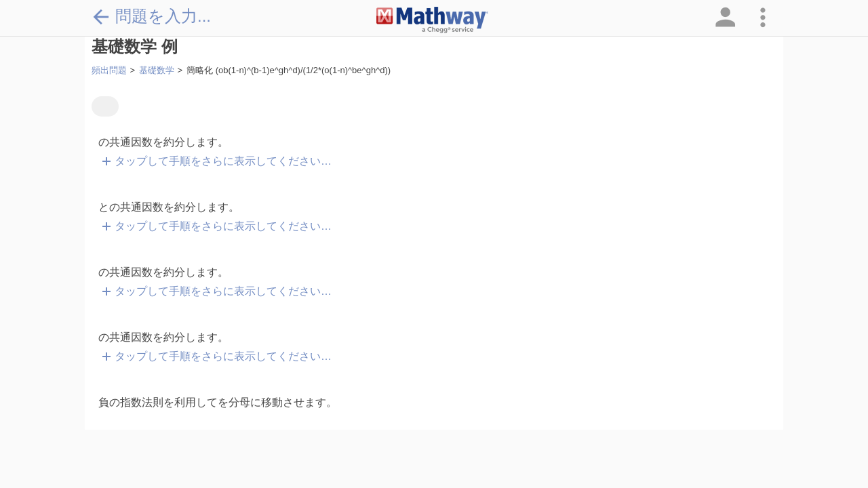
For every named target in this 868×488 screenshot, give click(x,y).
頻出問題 (109, 70)
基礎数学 (157, 70)
